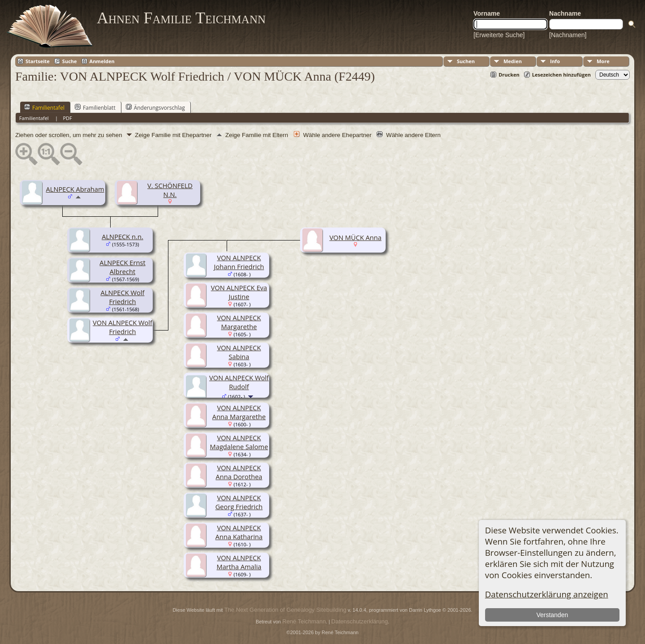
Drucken (509, 75)
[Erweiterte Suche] (499, 35)
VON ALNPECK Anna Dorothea (239, 472)
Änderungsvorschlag (155, 107)
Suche (70, 61)
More (603, 61)
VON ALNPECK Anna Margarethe (239, 412)
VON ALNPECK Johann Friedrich (239, 262)
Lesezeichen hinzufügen (561, 75)
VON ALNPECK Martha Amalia (239, 562)
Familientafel (44, 107)
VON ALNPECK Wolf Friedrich (123, 327)
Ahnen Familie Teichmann (181, 18)
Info (555, 61)
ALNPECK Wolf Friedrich (123, 297)
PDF (67, 118)
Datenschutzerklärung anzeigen (547, 594)
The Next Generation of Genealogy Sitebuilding (285, 610)
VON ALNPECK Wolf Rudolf (239, 382)
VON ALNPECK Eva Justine (239, 292)
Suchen (466, 61)
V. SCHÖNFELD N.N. (170, 190)
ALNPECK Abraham (75, 189)
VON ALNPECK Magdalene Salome (239, 442)
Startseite (38, 61)
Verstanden (552, 615)
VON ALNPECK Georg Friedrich (239, 502)
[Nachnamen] (568, 35)
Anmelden (102, 61)
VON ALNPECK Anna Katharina (239, 532)
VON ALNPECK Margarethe (239, 322)
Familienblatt (95, 107)
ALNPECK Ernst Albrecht (122, 267)
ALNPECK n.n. (123, 236)
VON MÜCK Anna (355, 237)
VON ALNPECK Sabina (239, 352)
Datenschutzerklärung (360, 621)
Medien (513, 61)
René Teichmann (304, 621)
